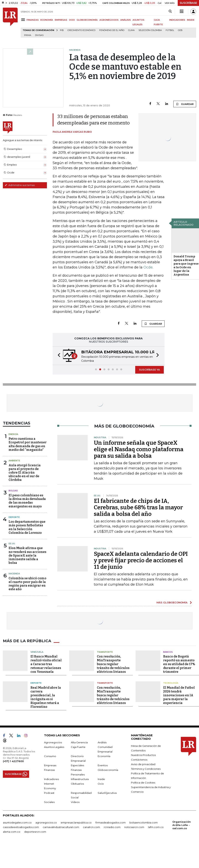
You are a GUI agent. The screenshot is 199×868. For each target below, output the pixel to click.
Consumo (50, 756)
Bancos (168, 652)
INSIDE (191, 20)
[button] (58, 356)
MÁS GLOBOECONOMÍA (172, 602)
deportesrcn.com (35, 832)
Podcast (49, 793)
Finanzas (49, 770)
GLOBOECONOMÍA (87, 20)
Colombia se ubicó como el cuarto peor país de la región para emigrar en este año (27, 584)
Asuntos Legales (54, 747)
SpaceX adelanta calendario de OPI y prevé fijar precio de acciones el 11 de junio (141, 560)
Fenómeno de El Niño (112, 30)
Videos (75, 802)
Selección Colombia (150, 30)
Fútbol (170, 30)
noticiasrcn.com (134, 827)
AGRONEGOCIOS (109, 20)
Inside (101, 779)
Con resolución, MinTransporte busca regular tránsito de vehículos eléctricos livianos (113, 664)
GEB (180, 30)
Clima (131, 30)
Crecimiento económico (81, 30)
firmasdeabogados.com (111, 822)
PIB (62, 30)
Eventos (103, 765)
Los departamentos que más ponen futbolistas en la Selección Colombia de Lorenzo (27, 527)
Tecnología (171, 683)
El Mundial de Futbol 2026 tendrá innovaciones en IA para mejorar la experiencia (179, 695)
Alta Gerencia (79, 742)
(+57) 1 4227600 (13, 761)
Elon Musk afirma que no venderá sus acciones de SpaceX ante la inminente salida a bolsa (27, 555)
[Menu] (24, 20)
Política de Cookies (143, 783)
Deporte (14, 517)
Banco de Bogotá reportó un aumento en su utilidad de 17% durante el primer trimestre (179, 664)
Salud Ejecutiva (107, 793)
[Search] (170, 11)
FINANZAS (33, 20)
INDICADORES (177, 20)
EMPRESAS (61, 20)
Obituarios (77, 784)
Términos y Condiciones (146, 769)
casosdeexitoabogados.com (21, 827)
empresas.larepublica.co (76, 822)
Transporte (105, 652)
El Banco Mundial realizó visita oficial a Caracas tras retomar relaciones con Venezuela (46, 664)
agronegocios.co (46, 822)
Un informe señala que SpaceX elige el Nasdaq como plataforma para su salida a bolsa (139, 449)
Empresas (50, 765)
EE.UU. (12, 544)
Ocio (101, 784)
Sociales (49, 802)
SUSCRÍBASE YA (149, 370)
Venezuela (37, 652)
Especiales (77, 765)
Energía (13, 434)
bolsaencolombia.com (144, 822)
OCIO (72, 20)
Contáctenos (139, 760)
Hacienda (14, 574)
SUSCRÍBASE (188, 3)
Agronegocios (53, 742)
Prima (28, 35)
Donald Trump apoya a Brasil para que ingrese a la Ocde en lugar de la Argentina (186, 265)
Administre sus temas (20, 185)
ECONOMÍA (47, 20)
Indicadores (51, 779)
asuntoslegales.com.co (17, 822)
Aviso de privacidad (143, 764)
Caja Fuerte (78, 747)
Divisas (39, 35)
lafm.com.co (156, 827)
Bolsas (13, 491)
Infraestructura (80, 779)
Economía (104, 756)
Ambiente (14, 461)
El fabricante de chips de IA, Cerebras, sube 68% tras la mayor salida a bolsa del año (138, 507)
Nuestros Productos (143, 755)
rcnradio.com (112, 827)
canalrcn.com (91, 827)
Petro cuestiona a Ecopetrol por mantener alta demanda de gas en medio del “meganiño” (28, 444)
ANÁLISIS (126, 20)
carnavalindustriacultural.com (61, 827)
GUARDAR (185, 104)
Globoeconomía (108, 770)
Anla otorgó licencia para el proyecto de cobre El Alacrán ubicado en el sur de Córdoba (25, 473)
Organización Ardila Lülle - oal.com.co (182, 825)
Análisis (102, 742)
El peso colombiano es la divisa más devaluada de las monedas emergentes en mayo (27, 501)
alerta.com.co (12, 832)
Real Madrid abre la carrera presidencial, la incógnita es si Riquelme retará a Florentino (46, 697)
